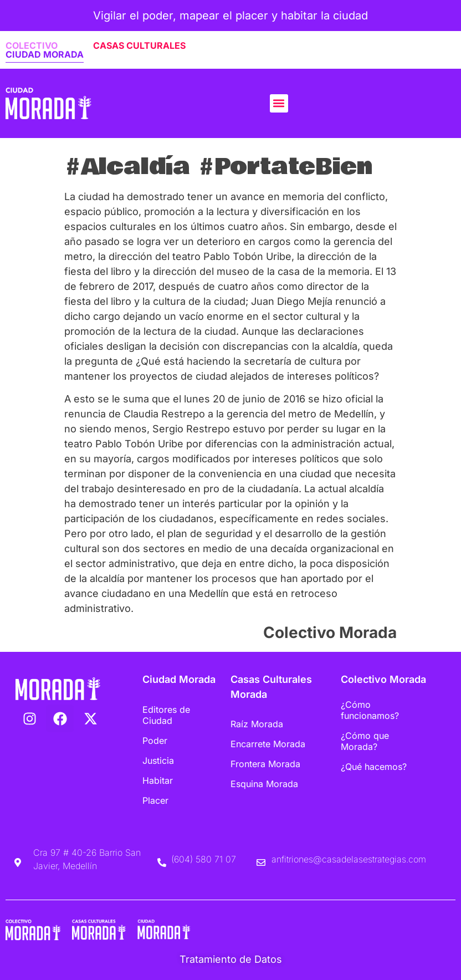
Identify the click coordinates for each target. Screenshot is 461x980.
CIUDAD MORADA (45, 54)
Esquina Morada (264, 784)
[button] (279, 103)
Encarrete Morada (268, 744)
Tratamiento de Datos (231, 959)
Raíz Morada (257, 724)
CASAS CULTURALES (139, 45)
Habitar (158, 780)
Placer (155, 800)
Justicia (158, 760)
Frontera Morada (265, 764)
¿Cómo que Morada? (365, 741)
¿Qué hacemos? (374, 767)
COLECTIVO (32, 45)
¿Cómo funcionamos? (370, 710)
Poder (155, 741)
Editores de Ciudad (166, 715)
